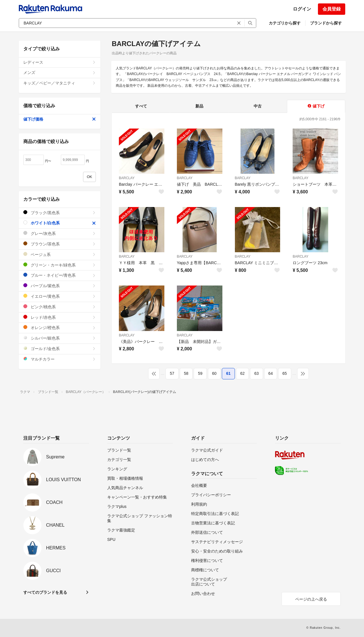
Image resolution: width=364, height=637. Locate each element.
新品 (199, 106)
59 (200, 373)
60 (214, 373)
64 (271, 373)
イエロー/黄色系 (60, 296)
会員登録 (332, 9)
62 (243, 373)
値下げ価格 (60, 119)
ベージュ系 (60, 254)
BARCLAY (127, 178)
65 (285, 373)
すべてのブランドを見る (45, 592)
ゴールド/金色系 (60, 349)
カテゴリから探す (285, 23)
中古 (258, 106)
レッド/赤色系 (60, 317)
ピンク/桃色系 (60, 307)
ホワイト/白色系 (60, 223)
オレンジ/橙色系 (60, 327)
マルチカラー (60, 359)
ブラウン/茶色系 (60, 244)
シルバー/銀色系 (60, 338)
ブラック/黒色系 (60, 213)
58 (186, 373)
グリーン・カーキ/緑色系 (60, 265)
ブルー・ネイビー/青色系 (60, 275)
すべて (141, 106)
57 (172, 373)
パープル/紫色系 (60, 286)
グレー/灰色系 (60, 233)
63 (257, 373)
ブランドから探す (326, 23)
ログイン (302, 9)
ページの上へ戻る (311, 599)
